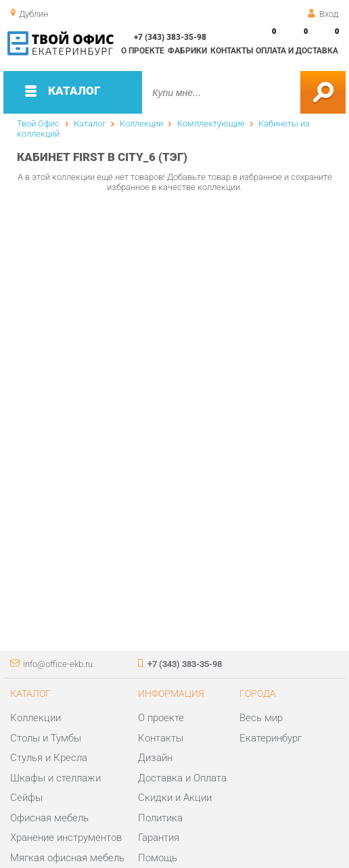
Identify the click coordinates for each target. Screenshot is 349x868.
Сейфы (26, 798)
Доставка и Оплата (182, 778)
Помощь (158, 858)
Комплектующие (211, 123)
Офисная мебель (49, 818)
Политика (160, 818)
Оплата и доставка (297, 51)
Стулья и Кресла (49, 758)
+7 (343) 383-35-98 (170, 37)
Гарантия (159, 838)
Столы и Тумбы (46, 738)
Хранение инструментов (66, 838)
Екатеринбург (271, 738)
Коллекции (141, 123)
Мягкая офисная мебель (67, 858)
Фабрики (187, 51)
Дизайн (155, 758)
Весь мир (261, 718)
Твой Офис (38, 123)
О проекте (143, 51)
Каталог (90, 123)
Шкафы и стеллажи (55, 778)
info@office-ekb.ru (58, 664)
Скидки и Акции (175, 798)
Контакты (232, 51)
